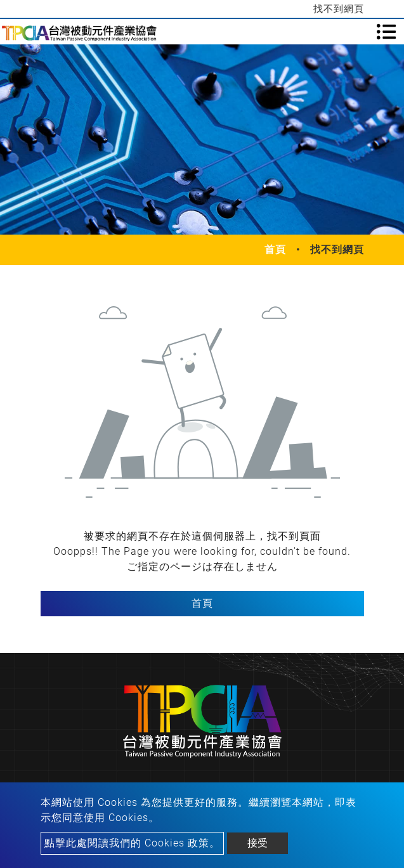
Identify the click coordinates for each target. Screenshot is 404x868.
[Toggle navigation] (386, 32)
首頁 (275, 249)
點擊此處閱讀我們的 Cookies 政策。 (132, 843)
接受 (257, 843)
